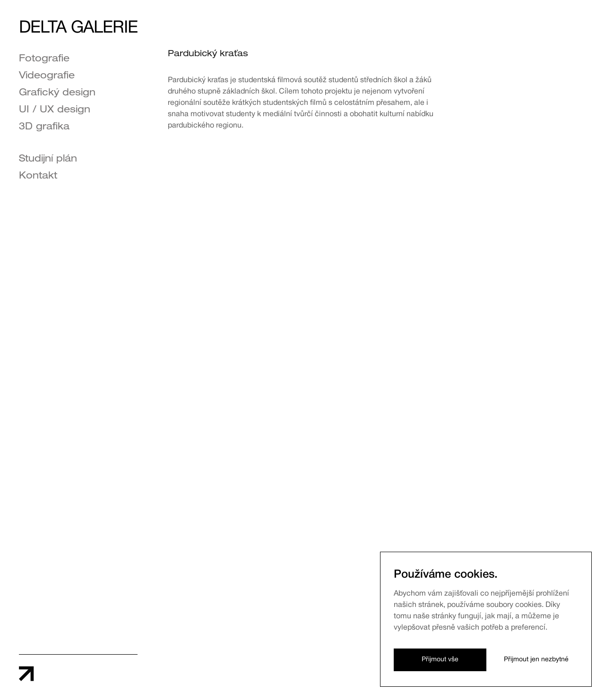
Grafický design (57, 94)
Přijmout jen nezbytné (536, 660)
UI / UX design (55, 111)
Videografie (47, 77)
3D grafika (44, 128)
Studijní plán (48, 160)
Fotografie (44, 60)
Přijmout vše (440, 660)
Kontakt (38, 177)
